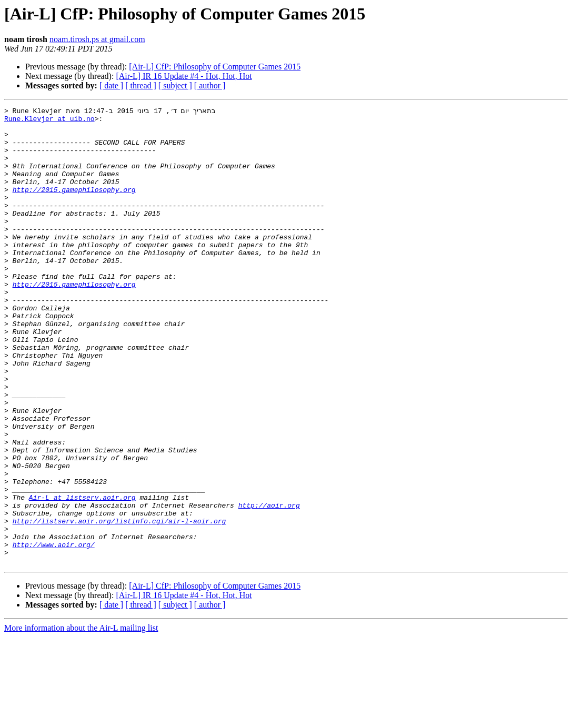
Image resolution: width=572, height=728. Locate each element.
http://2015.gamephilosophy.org (74, 206)
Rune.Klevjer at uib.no (49, 121)
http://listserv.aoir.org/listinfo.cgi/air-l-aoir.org (119, 604)
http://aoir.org (269, 585)
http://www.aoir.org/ (54, 632)
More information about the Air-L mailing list (81, 719)
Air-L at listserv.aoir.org (82, 575)
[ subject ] (175, 85)
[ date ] (111, 85)
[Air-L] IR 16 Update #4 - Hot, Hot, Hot (184, 76)
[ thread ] (141, 85)
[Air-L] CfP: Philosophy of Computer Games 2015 (215, 67)
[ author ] (210, 85)
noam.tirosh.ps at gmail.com (97, 39)
